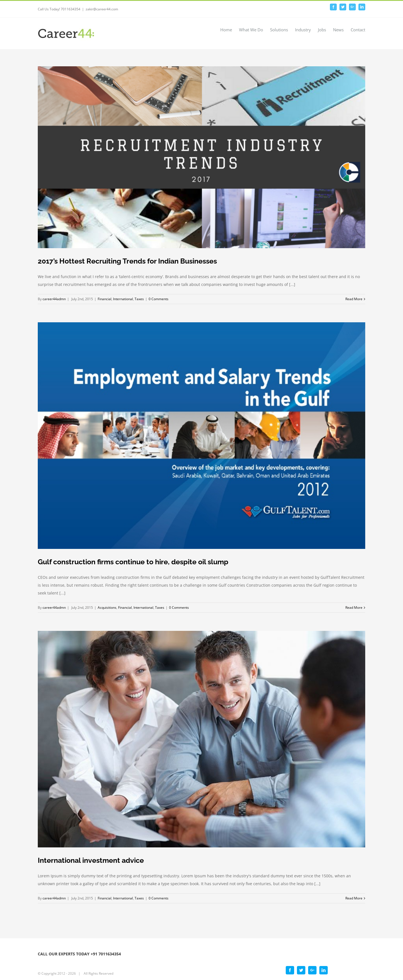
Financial (105, 299)
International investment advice (91, 860)
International (123, 299)
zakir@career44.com (102, 9)
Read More (354, 299)
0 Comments (159, 299)
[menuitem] (230, 29)
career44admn (54, 299)
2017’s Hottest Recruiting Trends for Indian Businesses (127, 261)
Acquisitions (107, 607)
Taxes (139, 299)
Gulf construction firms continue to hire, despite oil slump (133, 562)
